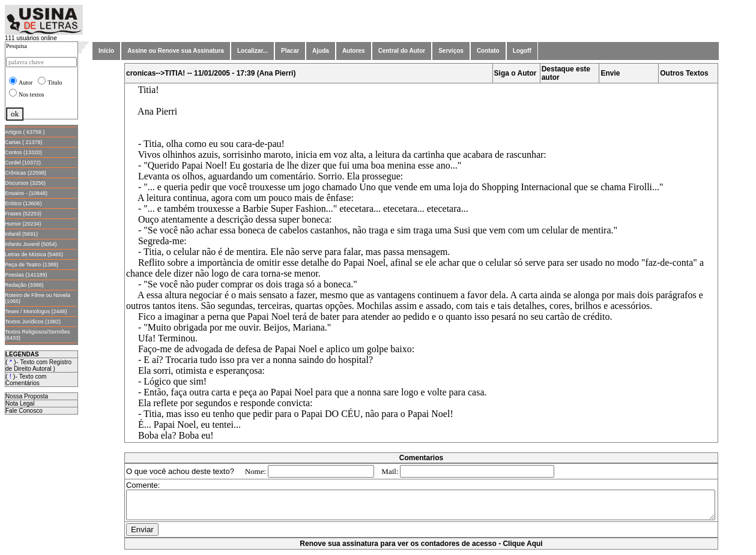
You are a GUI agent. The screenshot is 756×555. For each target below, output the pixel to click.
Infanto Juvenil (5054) (31, 244)
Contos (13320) (23, 152)
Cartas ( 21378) (24, 142)
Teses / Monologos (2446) (36, 311)
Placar (290, 51)
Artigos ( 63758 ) (25, 132)
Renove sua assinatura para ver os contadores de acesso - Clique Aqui (423, 549)
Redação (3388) (24, 285)
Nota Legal (20, 403)
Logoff (522, 51)
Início (106, 51)
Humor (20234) (23, 224)
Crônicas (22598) (26, 173)
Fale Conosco (24, 411)
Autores (354, 51)
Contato (488, 51)
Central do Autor (402, 51)
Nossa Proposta (27, 396)
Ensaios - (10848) (26, 193)
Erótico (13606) (23, 203)
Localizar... (253, 51)
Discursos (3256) (25, 183)
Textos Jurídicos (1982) (33, 322)
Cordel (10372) (23, 163)
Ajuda (321, 51)
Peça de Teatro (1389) (32, 265)
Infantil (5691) (21, 234)
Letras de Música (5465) (34, 254)
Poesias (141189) (26, 275)
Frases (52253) (23, 214)
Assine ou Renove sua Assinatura (176, 51)
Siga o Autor (518, 73)
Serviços (451, 51)
